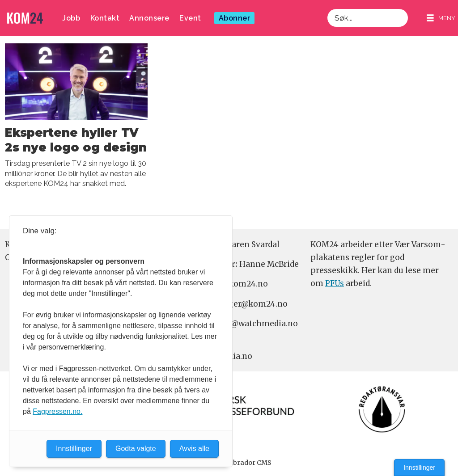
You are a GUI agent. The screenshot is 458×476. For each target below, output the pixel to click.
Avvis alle (194, 449)
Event (190, 18)
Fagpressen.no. (57, 411)
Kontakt (105, 18)
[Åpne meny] (441, 18)
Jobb (71, 18)
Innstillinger (419, 468)
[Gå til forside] (25, 18)
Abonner (235, 18)
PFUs (335, 283)
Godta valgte (136, 449)
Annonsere (149, 18)
